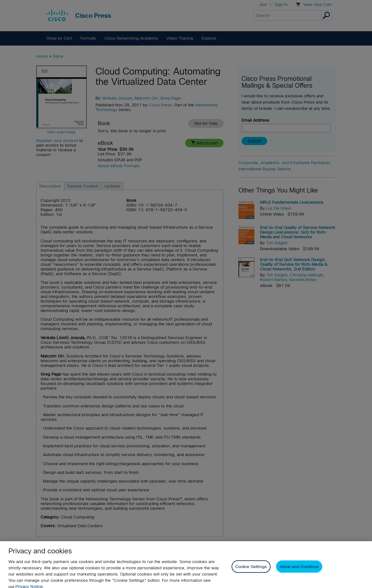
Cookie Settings (251, 570)
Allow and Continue (299, 570)
